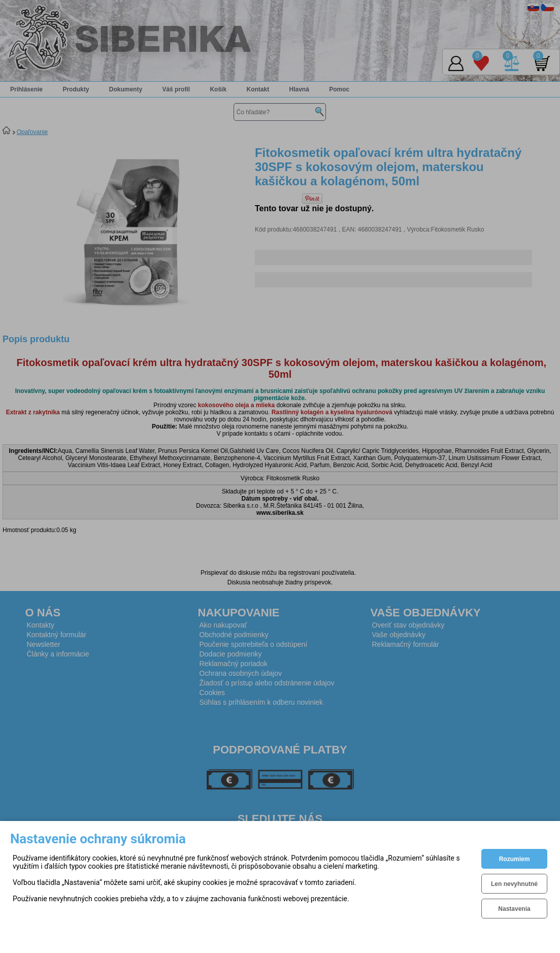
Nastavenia (514, 909)
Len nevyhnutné (514, 884)
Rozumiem (515, 859)
